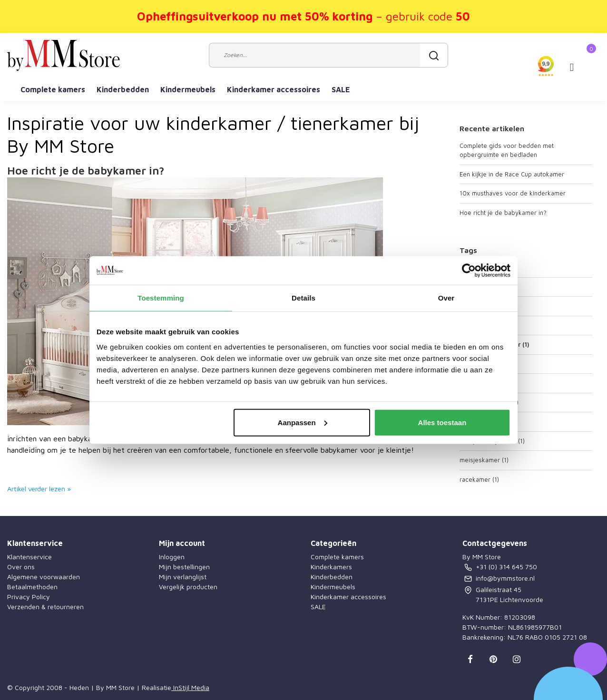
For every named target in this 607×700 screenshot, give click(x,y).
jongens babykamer (494, 344)
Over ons (21, 567)
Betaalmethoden (32, 587)
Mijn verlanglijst (183, 577)
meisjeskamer (484, 460)
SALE (341, 89)
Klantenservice (29, 557)
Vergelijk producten (188, 587)
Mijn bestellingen (184, 567)
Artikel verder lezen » (39, 489)
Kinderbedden (123, 89)
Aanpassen (303, 422)
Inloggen (172, 557)
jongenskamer (484, 364)
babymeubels (483, 325)
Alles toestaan (442, 422)
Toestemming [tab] (161, 298)
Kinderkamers (331, 567)
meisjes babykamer (492, 441)
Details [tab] (303, 298)
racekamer (479, 479)
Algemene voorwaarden (44, 577)
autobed (476, 267)
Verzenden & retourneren (45, 607)
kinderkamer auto (489, 402)
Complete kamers (53, 89)
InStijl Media (190, 687)
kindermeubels (485, 421)
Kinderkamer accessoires (274, 89)
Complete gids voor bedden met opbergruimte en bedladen (507, 150)
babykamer (480, 306)
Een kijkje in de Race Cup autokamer (512, 174)
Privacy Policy (29, 597)
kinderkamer (482, 383)
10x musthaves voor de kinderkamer (513, 193)
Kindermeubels (188, 89)
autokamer (479, 287)
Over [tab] (446, 298)
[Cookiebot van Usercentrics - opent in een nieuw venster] (469, 271)
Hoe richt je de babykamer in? (86, 170)
